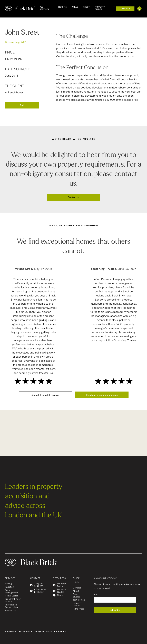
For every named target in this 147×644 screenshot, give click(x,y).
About (86, 7)
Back (22, 105)
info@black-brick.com (38, 591)
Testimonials (79, 600)
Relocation (10, 611)
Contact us (74, 197)
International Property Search (13, 606)
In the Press (78, 609)
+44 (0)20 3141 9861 (37, 585)
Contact (125, 9)
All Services (44, 8)
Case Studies (76, 596)
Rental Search (12, 596)
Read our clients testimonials (102, 395)
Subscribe (115, 610)
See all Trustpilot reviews (45, 395)
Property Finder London (13, 600)
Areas (75, 7)
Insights (62, 7)
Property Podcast (59, 585)
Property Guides (100, 8)
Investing (9, 587)
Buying (8, 584)
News (58, 595)
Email (96, 595)
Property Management (11, 592)
